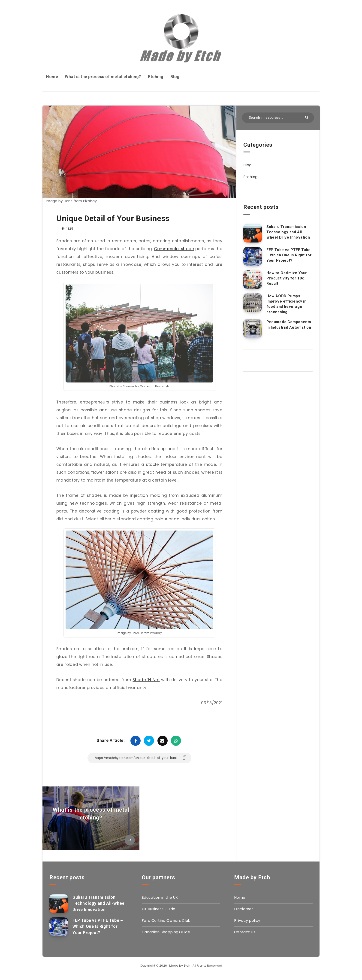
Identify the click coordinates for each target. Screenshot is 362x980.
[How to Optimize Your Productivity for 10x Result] (253, 279)
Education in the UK (160, 897)
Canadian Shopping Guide (166, 932)
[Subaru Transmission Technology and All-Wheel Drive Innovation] (253, 233)
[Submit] (307, 117)
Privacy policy (247, 921)
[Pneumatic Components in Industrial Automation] (253, 328)
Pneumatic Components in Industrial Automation (289, 325)
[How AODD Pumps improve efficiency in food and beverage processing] (253, 303)
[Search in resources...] (278, 118)
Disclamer (244, 909)
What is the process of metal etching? (103, 77)
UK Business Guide (158, 909)
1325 (67, 229)
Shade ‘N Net (146, 680)
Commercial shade (174, 249)
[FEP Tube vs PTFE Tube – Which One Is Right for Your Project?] (253, 256)
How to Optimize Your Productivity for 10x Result (287, 278)
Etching (156, 77)
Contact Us (245, 932)
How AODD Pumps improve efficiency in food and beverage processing (287, 304)
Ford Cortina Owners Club (166, 921)
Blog (175, 77)
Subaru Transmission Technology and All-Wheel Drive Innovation (288, 232)
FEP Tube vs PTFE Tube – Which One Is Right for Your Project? (289, 255)
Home (52, 77)
